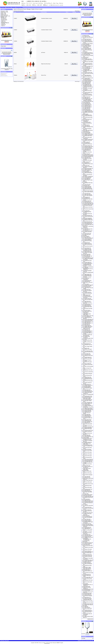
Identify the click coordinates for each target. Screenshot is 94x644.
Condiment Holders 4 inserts (46, 30)
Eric (49, 644)
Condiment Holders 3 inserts (46, 18)
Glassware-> (3, 11)
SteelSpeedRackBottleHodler (7, 40)
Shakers (3, 25)
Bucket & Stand (4, 20)
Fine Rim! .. (84, 634)
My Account (82, 7)
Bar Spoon (3, 19)
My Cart (87, 7)
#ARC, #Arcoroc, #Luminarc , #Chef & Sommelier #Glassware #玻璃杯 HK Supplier (50, 643)
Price (67, 12)
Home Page (3, 7)
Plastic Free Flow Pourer (46, 64)
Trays (2, 26)
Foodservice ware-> (4, 16)
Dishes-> (2, 13)
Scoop (2, 24)
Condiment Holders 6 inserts (46, 41)
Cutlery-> (2, 14)
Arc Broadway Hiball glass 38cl (7, 69)
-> (3, 17)
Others (2, 22)
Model (15, 12)
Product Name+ (44, 12)
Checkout (91, 7)
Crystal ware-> (3, 12)
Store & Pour (44, 75)
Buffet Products (4, 15)
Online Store (9, 7)
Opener (3, 21)
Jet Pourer (43, 52)
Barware (14, 7)
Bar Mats (3, 18)
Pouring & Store (19, 7)
